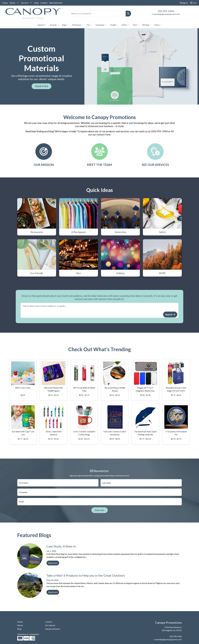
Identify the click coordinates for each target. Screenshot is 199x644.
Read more (53, 563)
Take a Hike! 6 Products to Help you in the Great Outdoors (86, 575)
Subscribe (100, 510)
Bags (65, 25)
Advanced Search (53, 629)
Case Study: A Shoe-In (61, 546)
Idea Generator (56, 3)
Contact (44, 3)
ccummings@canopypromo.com (166, 14)
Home (5, 3)
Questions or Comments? (28, 634)
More (158, 25)
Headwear (101, 25)
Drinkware (78, 25)
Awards (54, 25)
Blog (36, 3)
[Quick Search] (97, 14)
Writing (147, 25)
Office (125, 25)
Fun (89, 25)
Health (114, 25)
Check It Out (42, 86)
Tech (136, 25)
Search (169, 315)
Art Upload (50, 625)
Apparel (42, 25)
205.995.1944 (166, 11)
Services (25, 3)
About (12, 3)
